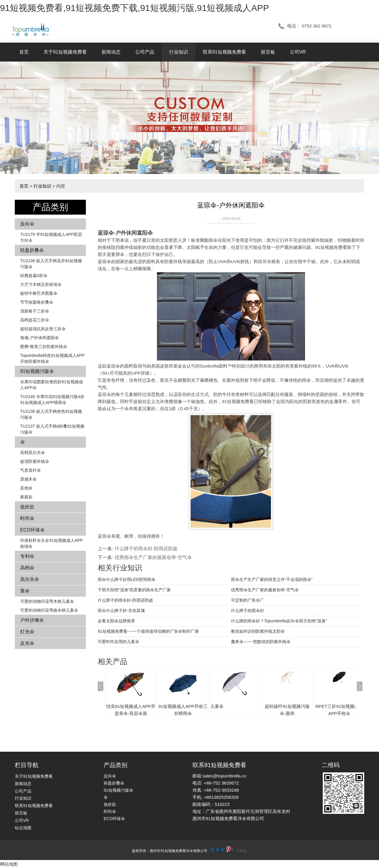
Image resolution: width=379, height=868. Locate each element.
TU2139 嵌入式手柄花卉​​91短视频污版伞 (51, 264)
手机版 (242, 851)
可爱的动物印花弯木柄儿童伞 (47, 601)
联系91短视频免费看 (224, 52)
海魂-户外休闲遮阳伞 (40, 338)
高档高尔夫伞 (33, 452)
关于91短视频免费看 (65, 52)
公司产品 (145, 52)
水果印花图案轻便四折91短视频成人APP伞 (52, 385)
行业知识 (179, 52)
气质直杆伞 (30, 470)
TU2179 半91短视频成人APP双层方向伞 (51, 237)
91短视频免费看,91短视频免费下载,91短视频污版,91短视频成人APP (135, 8)
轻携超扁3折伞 (34, 276)
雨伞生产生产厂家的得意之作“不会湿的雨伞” (272, 579)
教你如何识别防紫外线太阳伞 (258, 631)
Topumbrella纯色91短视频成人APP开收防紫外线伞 (52, 358)
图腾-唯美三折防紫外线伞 (44, 347)
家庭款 (26, 497)
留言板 (268, 52)
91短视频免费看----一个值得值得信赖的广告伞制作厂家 (148, 631)
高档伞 (27, 568)
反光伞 (27, 643)
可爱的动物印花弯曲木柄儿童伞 (49, 610)
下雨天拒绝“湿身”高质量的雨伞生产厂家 (134, 590)
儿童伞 (217, 706)
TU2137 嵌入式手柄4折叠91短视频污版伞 (52, 429)
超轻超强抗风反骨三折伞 (43, 329)
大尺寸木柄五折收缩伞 (41, 284)
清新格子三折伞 (35, 311)
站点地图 (23, 828)
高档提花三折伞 (35, 320)
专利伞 (27, 556)
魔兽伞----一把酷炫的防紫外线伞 (261, 642)
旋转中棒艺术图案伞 (39, 293)
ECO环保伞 (32, 530)
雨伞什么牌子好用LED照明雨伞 (127, 579)
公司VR (298, 52)
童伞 (25, 591)
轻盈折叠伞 (32, 250)
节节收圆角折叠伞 (37, 302)
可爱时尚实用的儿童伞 (118, 642)
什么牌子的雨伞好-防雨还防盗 (146, 549)
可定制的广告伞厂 (248, 600)
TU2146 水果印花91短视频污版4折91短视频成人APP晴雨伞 (52, 400)
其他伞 (26, 488)
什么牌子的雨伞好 (248, 611)
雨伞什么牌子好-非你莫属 (121, 611)
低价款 (27, 507)
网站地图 (9, 864)
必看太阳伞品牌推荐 (116, 621)
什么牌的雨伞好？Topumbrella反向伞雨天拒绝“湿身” (279, 621)
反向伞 (27, 224)
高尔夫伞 (30, 579)
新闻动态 (111, 52)
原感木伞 (28, 479)
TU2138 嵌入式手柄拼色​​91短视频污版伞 (51, 414)
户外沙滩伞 (32, 620)
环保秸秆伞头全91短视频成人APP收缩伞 (52, 543)
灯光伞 (27, 632)
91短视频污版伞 (37, 371)
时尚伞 (27, 518)
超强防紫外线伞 (35, 461)
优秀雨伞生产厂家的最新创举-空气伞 (153, 557)
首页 (24, 52)
